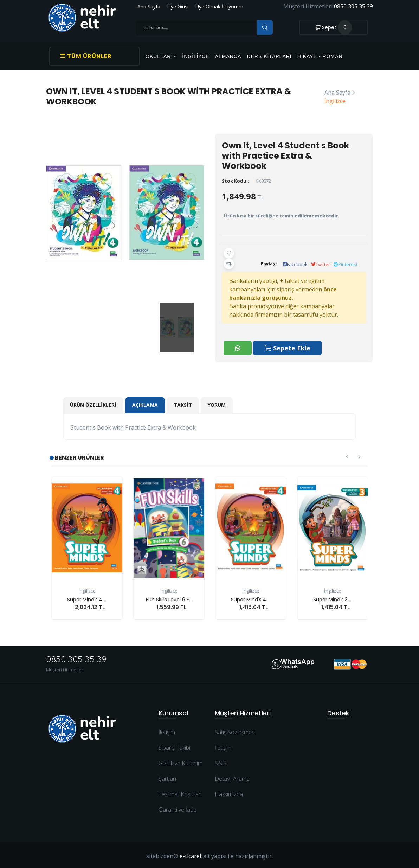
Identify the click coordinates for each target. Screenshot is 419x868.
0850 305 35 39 (353, 6)
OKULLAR (161, 56)
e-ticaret (191, 854)
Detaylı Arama (232, 777)
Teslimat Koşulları (180, 792)
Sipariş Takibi (174, 746)
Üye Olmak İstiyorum (219, 7)
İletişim (167, 730)
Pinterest (346, 264)
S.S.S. (221, 761)
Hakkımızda (229, 792)
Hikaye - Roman (320, 56)
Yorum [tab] (217, 403)
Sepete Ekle (288, 346)
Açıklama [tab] (145, 403)
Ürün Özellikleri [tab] (93, 403)
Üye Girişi (178, 7)
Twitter (321, 264)
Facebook (295, 264)
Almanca (228, 56)
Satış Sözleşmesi (235, 730)
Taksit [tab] (183, 403)
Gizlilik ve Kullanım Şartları (181, 769)
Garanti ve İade (178, 807)
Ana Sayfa (149, 7)
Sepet (333, 27)
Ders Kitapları (269, 56)
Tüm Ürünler (86, 56)
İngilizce (196, 56)
